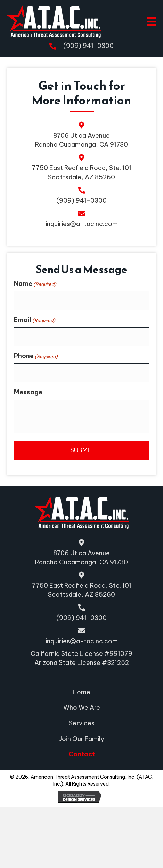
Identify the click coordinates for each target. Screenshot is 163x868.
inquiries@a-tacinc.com (82, 224)
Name (35, 338)
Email (35, 374)
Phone (36, 410)
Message (28, 446)
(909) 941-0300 (88, 46)
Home (81, 692)
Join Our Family (82, 739)
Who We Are (82, 708)
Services (82, 723)
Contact (82, 754)
